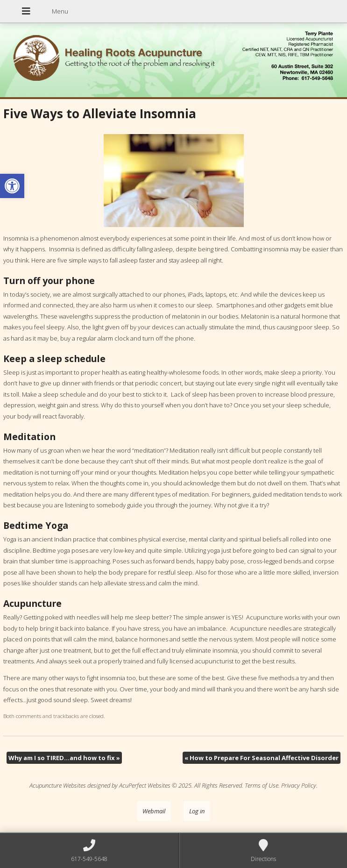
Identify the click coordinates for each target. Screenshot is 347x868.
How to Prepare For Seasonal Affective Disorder (262, 758)
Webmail (154, 811)
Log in (197, 811)
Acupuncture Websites (58, 785)
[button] (12, 186)
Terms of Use (262, 785)
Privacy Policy (299, 785)
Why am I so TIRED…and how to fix (64, 758)
